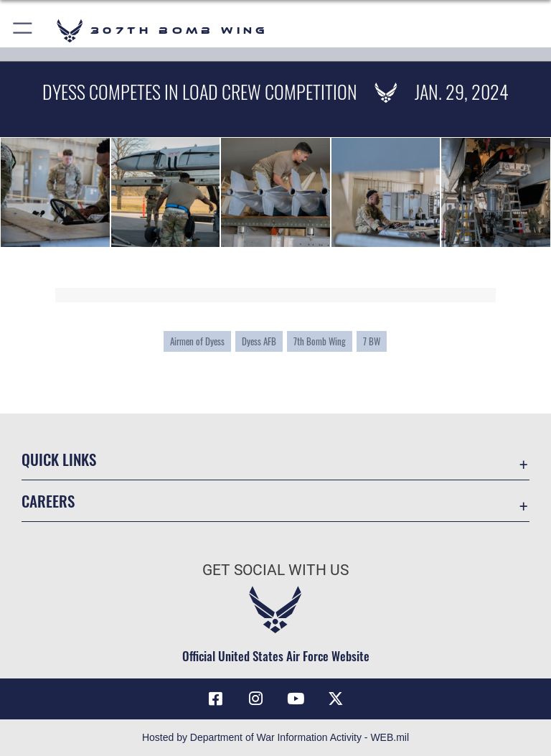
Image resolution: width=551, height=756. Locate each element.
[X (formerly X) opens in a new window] (336, 699)
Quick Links (59, 459)
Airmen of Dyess (197, 341)
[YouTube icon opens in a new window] (296, 699)
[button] (23, 31)
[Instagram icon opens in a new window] (255, 699)
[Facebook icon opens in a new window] (215, 699)
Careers (48, 501)
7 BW (372, 341)
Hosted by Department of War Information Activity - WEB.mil (275, 737)
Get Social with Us (275, 570)
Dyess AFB (259, 341)
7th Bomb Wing (320, 341)
